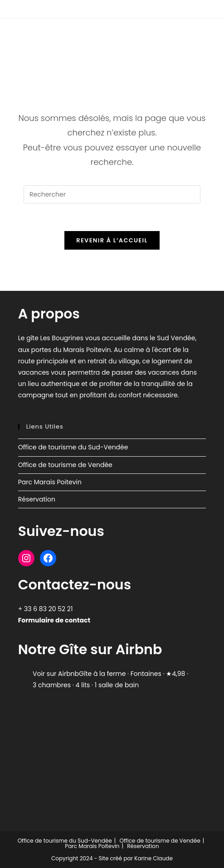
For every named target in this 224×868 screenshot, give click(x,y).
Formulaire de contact (54, 620)
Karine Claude (153, 858)
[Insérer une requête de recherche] (112, 194)
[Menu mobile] (199, 35)
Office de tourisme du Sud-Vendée (73, 447)
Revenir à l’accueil (112, 240)
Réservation (37, 499)
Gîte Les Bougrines (59, 35)
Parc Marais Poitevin (50, 482)
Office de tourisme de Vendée (65, 465)
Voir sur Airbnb (56, 674)
